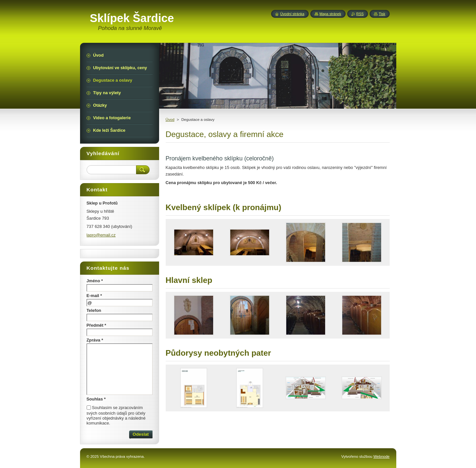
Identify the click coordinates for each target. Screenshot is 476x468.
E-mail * (94, 296)
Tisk (382, 14)
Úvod (170, 120)
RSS (360, 14)
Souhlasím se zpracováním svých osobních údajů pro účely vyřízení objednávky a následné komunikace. (116, 415)
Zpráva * (95, 340)
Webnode (381, 456)
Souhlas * (96, 399)
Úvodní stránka (292, 14)
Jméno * (95, 281)
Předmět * (97, 325)
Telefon (94, 310)
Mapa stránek (330, 14)
